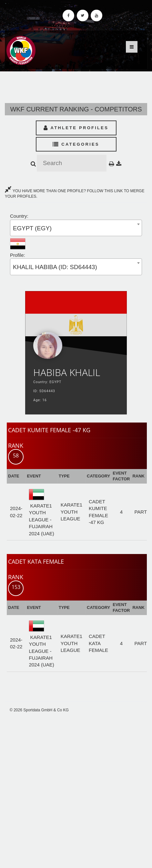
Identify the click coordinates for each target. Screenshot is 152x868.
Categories (76, 144)
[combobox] (76, 228)
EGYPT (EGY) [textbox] (32, 228)
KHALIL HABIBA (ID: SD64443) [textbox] (55, 267)
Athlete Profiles (76, 128)
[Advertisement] (76, 790)
